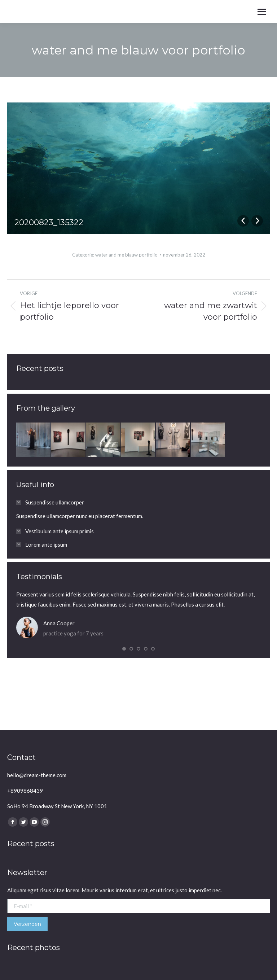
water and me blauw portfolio (126, 255)
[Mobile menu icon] (262, 12)
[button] (124, 649)
